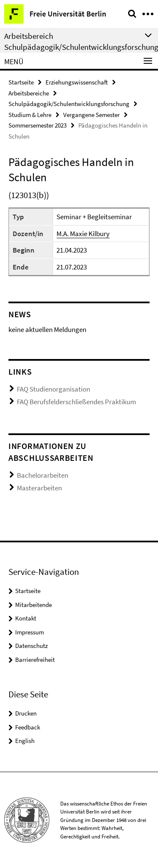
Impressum (29, 632)
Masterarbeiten (39, 488)
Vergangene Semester (91, 115)
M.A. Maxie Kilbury (83, 234)
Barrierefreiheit (35, 660)
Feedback (28, 727)
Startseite (21, 82)
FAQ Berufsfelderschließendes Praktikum (76, 402)
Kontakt (26, 618)
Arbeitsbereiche (29, 93)
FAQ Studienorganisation (54, 389)
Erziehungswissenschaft (77, 82)
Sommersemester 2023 (37, 125)
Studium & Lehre (30, 115)
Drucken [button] (26, 713)
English (25, 741)
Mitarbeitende (33, 605)
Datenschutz (31, 646)
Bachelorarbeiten (43, 475)
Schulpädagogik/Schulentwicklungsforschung (69, 104)
